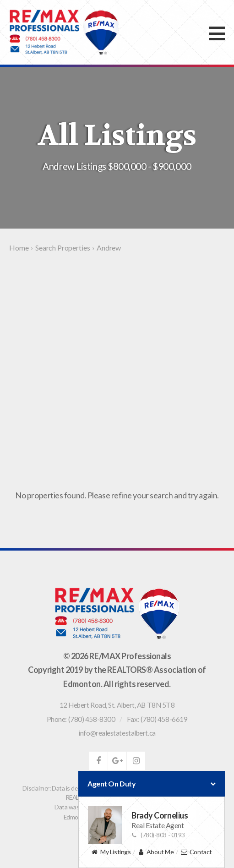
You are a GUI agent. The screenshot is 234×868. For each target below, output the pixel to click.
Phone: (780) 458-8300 (81, 719)
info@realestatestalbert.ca (117, 733)
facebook (98, 761)
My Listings (111, 852)
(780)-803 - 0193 (158, 835)
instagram (136, 761)
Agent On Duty (152, 784)
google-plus (117, 761)
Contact (196, 852)
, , (117, 705)
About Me (155, 852)
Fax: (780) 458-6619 (157, 719)
